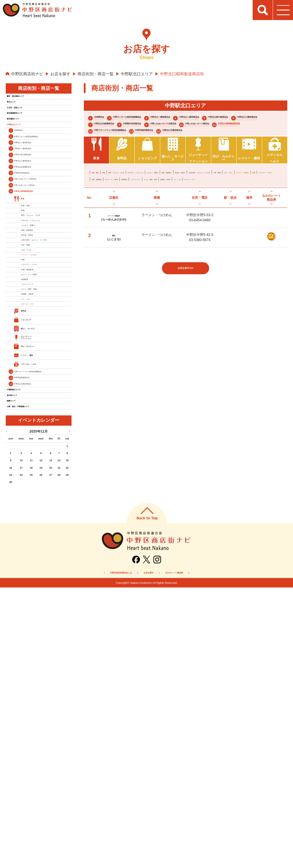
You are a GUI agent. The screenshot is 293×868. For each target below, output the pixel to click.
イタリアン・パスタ (107, 230)
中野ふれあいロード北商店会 (237, 139)
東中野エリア (21, 660)
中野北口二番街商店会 (117, 129)
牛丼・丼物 (183, 223)
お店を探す (60, 74)
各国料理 (195, 230)
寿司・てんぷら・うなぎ (141, 216)
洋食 (256, 223)
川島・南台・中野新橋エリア (35, 682)
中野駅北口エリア (137, 74)
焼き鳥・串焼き (104, 223)
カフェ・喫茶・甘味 (248, 230)
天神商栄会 (106, 119)
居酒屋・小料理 (104, 236)
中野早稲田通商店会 (201, 159)
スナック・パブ (152, 236)
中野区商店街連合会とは (88, 852)
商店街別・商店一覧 (96, 74)
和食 (116, 216)
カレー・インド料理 (169, 230)
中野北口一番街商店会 (230, 119)
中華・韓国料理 (138, 230)
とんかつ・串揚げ (219, 216)
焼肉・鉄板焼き (248, 216)
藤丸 (114, 294)
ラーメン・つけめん (234, 223)
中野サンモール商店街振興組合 (162, 119)
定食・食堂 (100, 216)
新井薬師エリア (23, 142)
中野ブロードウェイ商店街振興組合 (131, 159)
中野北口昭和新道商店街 (187, 149)
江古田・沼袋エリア (27, 121)
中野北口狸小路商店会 (176, 129)
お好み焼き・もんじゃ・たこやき (145, 223)
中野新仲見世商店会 (173, 139)
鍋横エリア (19, 671)
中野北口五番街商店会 (117, 169)
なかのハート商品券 (210, 852)
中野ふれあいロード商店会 (122, 149)
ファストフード (217, 230)
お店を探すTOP (186, 332)
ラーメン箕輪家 (114, 275)
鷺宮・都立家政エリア (29, 99)
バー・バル (128, 236)
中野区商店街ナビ (27, 74)
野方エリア (19, 110)
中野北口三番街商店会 (234, 129)
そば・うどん (205, 223)
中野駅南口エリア (25, 649)
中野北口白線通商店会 (117, 139)
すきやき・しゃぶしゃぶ (183, 216)
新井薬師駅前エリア (27, 131)
